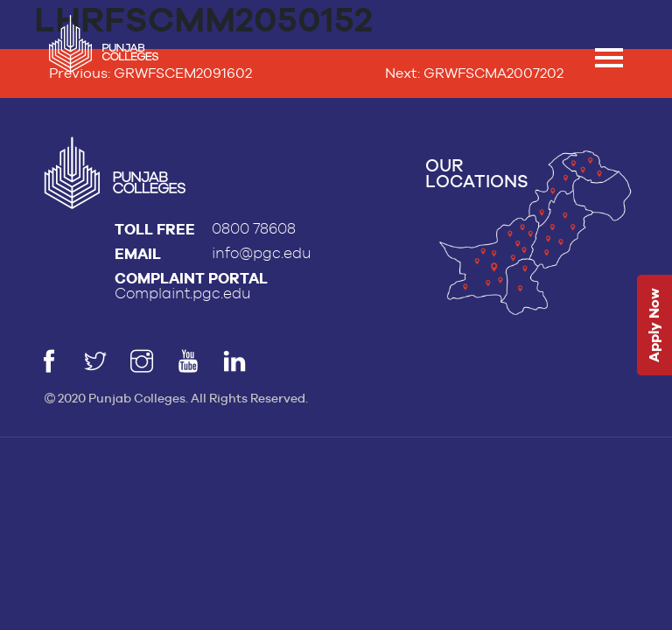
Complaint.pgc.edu (183, 294)
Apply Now (654, 326)
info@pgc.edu (262, 253)
